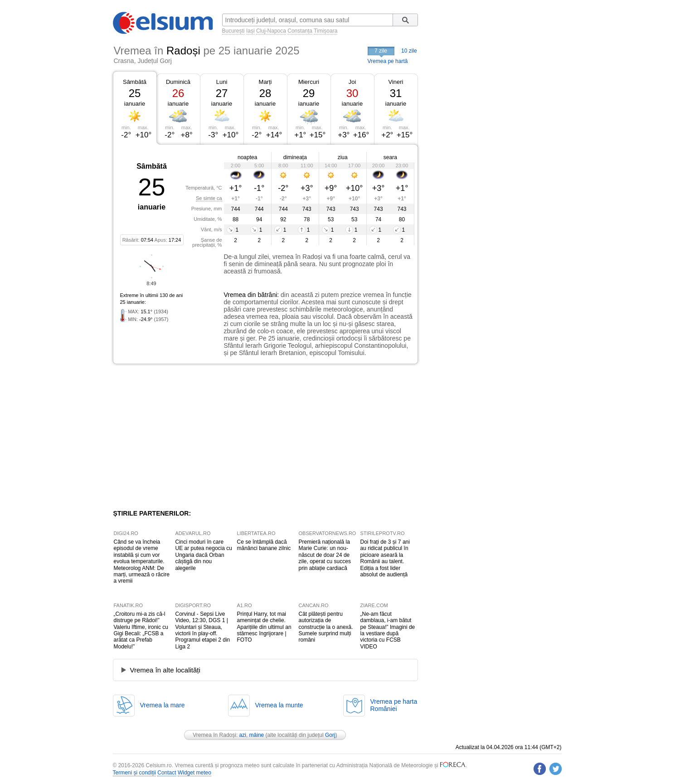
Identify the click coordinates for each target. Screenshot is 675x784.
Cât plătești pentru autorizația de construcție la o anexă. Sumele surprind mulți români (326, 627)
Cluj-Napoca (271, 31)
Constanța (300, 31)
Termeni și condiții (134, 773)
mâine (257, 735)
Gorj (330, 735)
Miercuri (309, 82)
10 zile (409, 51)
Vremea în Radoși (214, 735)
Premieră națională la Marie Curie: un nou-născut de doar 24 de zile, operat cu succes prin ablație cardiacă (325, 555)
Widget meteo (194, 773)
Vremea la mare (163, 705)
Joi (352, 82)
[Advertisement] (187, 437)
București (233, 31)
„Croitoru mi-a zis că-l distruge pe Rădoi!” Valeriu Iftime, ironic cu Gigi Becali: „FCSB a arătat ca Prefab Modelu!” (141, 630)
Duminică (178, 82)
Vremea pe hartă (388, 61)
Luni (222, 82)
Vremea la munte (279, 705)
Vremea (235, 295)
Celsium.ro (158, 765)
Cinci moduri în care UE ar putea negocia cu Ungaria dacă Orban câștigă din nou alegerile (204, 555)
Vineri (396, 82)
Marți (265, 82)
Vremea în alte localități (165, 670)
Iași (250, 31)
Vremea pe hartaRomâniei (394, 705)
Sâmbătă (135, 82)
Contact (167, 773)
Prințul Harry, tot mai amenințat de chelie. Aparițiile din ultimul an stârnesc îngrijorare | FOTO (264, 627)
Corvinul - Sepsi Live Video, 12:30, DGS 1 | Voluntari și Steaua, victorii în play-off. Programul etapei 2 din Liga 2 (203, 630)
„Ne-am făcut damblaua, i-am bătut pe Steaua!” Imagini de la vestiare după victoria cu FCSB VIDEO (388, 630)
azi (243, 735)
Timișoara (325, 31)
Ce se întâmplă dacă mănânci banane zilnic (264, 545)
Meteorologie (417, 765)
